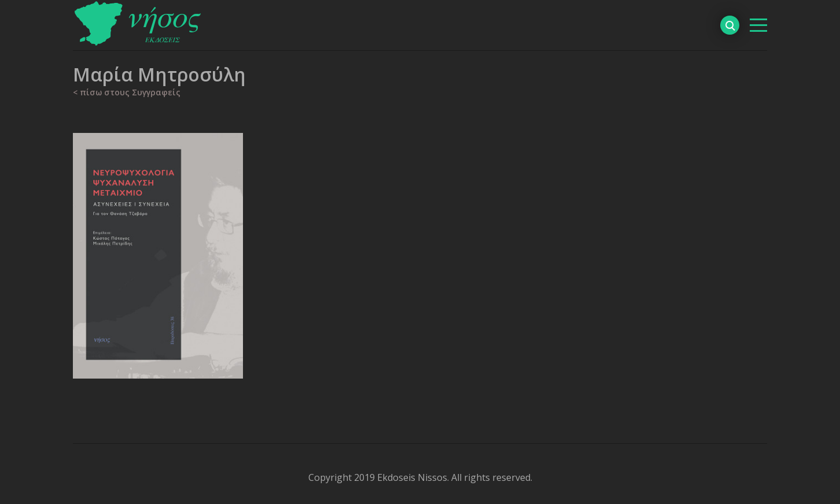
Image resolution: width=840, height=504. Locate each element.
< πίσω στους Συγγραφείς (127, 92)
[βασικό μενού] (758, 25)
